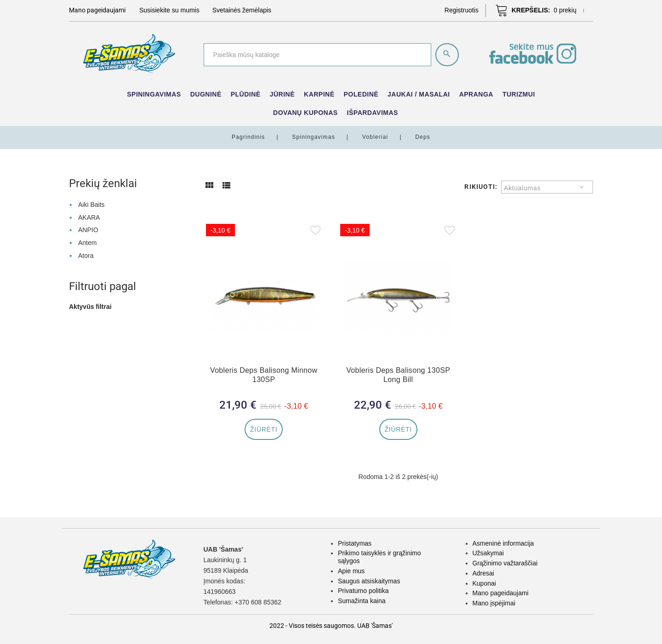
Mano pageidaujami (501, 593)
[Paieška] (317, 55)
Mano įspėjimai (494, 603)
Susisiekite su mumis (169, 10)
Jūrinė (282, 94)
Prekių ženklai (103, 183)
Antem (87, 243)
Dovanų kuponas (305, 113)
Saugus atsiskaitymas (369, 581)
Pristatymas (355, 543)
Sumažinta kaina (362, 601)
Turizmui (519, 94)
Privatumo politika (363, 591)
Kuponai (484, 583)
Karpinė (319, 94)
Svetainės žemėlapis (242, 10)
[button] (462, 10)
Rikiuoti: (481, 187)
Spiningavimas (154, 94)
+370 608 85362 (258, 602)
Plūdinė (246, 94)
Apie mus (351, 571)
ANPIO (88, 230)
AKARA (89, 217)
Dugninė (206, 94)
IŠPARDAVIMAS (373, 113)
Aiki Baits (91, 205)
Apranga (476, 94)
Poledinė (361, 94)
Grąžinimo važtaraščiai (505, 563)
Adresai (483, 573)
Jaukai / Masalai (419, 94)
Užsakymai (488, 553)
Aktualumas (522, 188)
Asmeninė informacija (503, 543)
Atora (86, 256)
